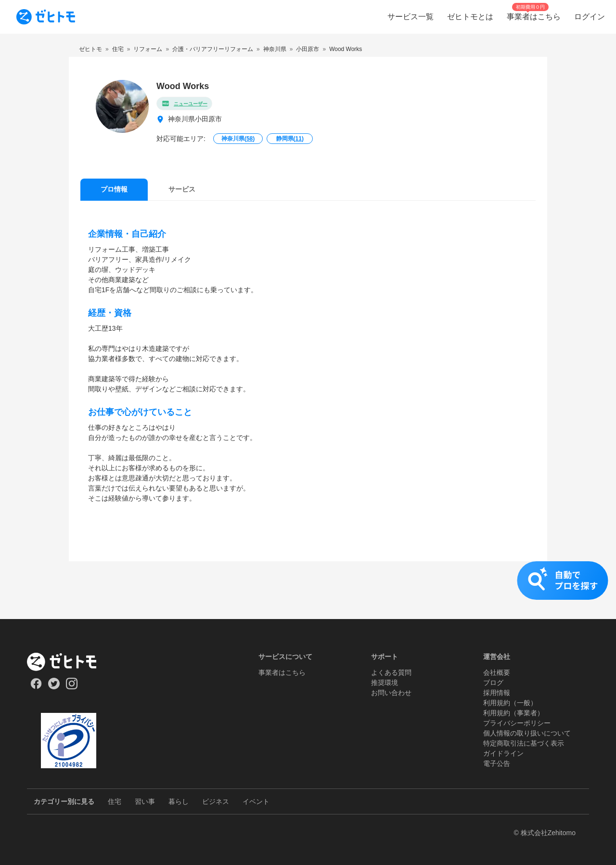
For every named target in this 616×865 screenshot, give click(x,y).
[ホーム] (69, 662)
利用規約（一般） (510, 703)
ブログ (493, 683)
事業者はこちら (282, 672)
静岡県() (290, 139)
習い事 (145, 801)
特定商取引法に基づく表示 (524, 743)
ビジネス (216, 801)
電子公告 (497, 763)
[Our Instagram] (72, 687)
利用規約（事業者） (513, 713)
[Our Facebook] (36, 687)
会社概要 (497, 672)
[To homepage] (46, 17)
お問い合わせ (391, 693)
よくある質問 (391, 672)
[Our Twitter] (54, 687)
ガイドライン (503, 753)
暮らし (179, 801)
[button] (308, 590)
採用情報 (497, 693)
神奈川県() (238, 139)
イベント (256, 801)
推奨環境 (385, 683)
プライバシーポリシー (517, 723)
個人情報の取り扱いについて (527, 733)
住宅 (115, 801)
